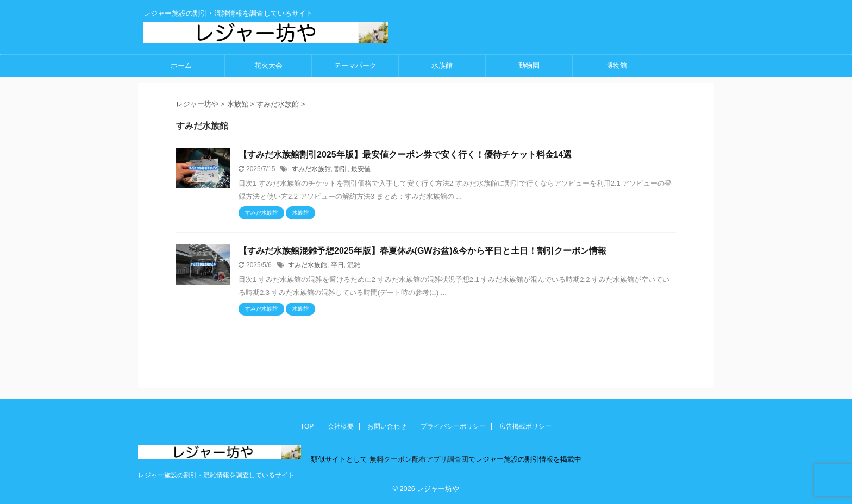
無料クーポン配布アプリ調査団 (418, 459)
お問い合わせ (387, 426)
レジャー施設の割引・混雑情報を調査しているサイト (216, 475)
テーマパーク (355, 65)
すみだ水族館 (311, 169)
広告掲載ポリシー (525, 426)
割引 (341, 169)
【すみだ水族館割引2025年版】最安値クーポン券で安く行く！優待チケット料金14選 (405, 155)
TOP (307, 426)
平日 (337, 265)
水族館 (442, 65)
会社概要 (341, 426)
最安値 (361, 169)
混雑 (354, 265)
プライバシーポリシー (453, 426)
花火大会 (268, 65)
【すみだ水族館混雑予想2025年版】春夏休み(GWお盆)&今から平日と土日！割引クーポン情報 (422, 251)
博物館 (616, 65)
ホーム (181, 65)
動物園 (529, 65)
